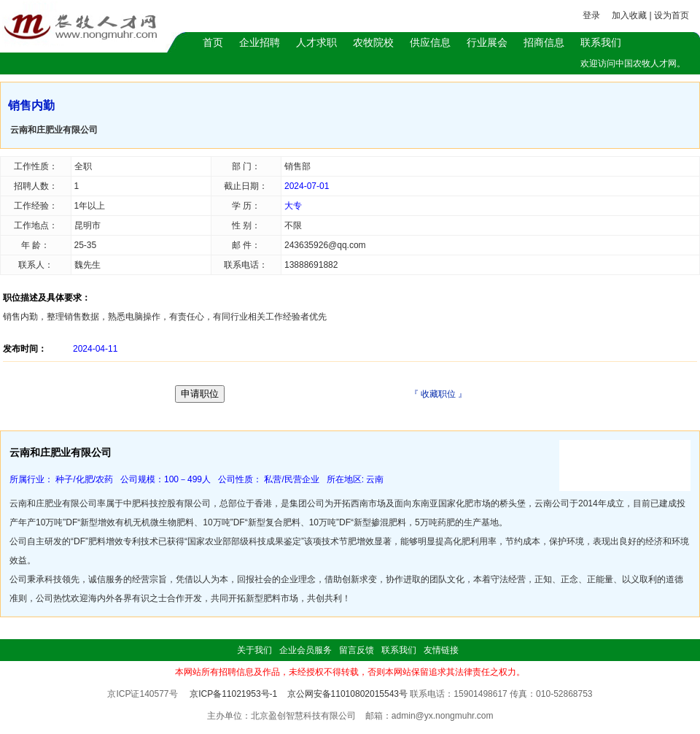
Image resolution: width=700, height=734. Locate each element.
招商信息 (544, 42)
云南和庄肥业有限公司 (54, 130)
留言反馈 (357, 650)
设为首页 (672, 15)
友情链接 (441, 650)
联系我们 (601, 42)
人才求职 (316, 42)
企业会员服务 (306, 650)
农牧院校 (373, 42)
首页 (213, 42)
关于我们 (254, 650)
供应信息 (430, 42)
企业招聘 (260, 42)
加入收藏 (629, 15)
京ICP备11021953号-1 (233, 694)
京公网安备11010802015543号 (347, 694)
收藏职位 (438, 394)
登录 (591, 15)
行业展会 (487, 42)
